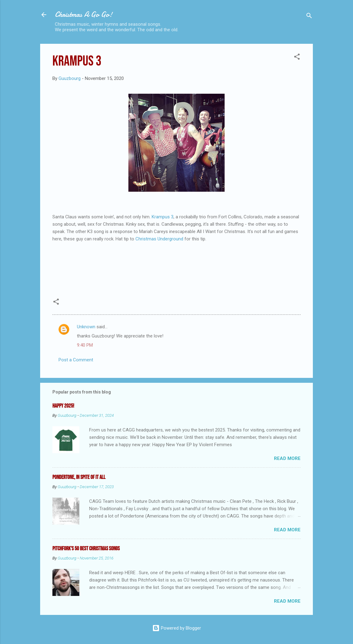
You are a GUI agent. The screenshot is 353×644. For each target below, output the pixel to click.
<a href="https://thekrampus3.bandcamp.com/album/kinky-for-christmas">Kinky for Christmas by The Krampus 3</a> (176, 268)
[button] (297, 58)
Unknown (86, 327)
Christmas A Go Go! (84, 15)
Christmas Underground (159, 239)
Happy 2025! (63, 406)
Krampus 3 (163, 217)
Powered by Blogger (177, 628)
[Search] (309, 17)
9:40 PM (85, 345)
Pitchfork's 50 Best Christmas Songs (86, 549)
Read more (287, 458)
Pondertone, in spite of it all (79, 477)
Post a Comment (76, 360)
